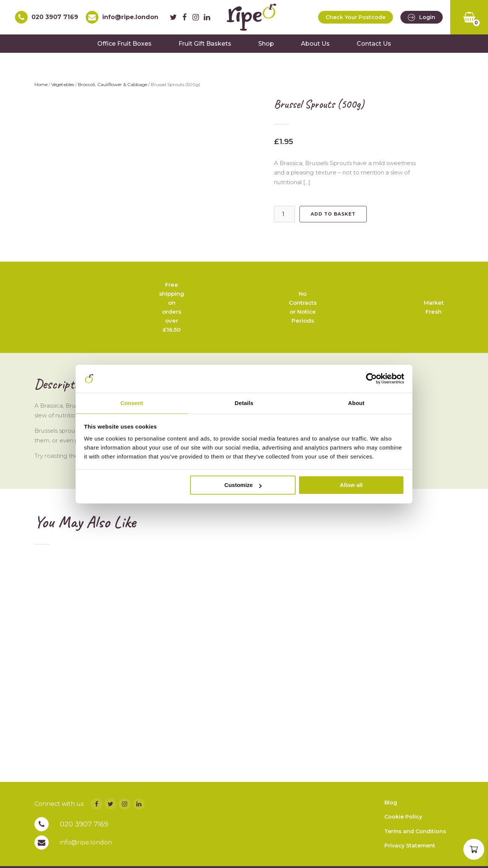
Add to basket (333, 217)
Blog (391, 823)
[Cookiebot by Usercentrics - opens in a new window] (371, 378)
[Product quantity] (284, 217)
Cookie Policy (403, 837)
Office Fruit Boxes (124, 47)
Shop (266, 47)
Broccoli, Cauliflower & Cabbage (112, 88)
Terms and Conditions (415, 852)
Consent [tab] (132, 403)
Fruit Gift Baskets (205, 47)
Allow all (351, 486)
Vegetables (63, 88)
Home (41, 88)
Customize (243, 486)
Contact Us (374, 47)
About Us (315, 47)
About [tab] (356, 403)
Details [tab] (244, 403)
